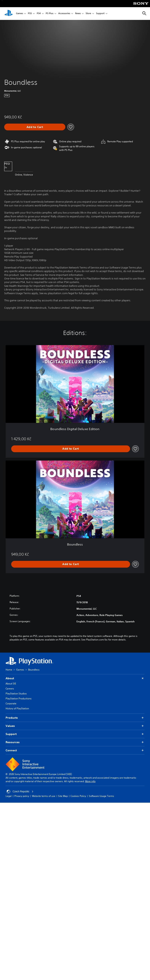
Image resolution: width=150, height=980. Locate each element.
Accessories (64, 14)
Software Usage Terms (101, 796)
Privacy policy (22, 796)
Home (9, 670)
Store (88, 14)
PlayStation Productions (19, 698)
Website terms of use (44, 796)
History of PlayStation (17, 708)
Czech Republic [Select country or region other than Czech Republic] (20, 792)
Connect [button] (75, 750)
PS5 (30, 14)
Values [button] (75, 726)
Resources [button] (75, 742)
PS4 (39, 14)
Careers (10, 689)
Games (19, 14)
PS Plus (50, 14)
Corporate (11, 703)
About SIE (11, 684)
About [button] (75, 678)
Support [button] (75, 734)
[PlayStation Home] (9, 14)
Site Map (63, 796)
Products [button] (75, 718)
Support (100, 14)
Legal (9, 796)
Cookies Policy (78, 796)
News (78, 14)
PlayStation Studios (16, 694)
